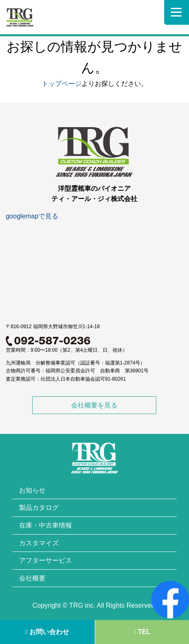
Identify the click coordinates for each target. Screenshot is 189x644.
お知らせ (32, 490)
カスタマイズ (39, 543)
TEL (142, 632)
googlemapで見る (32, 216)
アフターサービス (45, 560)
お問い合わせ (47, 632)
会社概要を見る (94, 405)
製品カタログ (39, 508)
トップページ (62, 84)
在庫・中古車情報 (45, 525)
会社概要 (32, 578)
